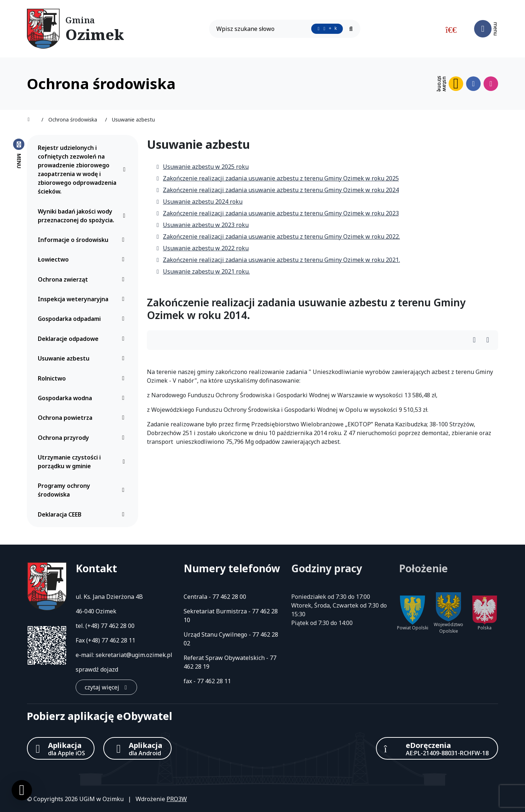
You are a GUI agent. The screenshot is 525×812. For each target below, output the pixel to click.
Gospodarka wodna (83, 398)
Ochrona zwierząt (83, 279)
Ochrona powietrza (83, 418)
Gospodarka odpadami (83, 319)
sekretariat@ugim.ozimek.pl (134, 655)
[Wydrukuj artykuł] (476, 340)
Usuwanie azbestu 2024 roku (199, 202)
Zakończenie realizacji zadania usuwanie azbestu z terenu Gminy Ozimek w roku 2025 (277, 178)
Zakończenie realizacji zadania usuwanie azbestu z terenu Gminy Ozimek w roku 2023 (277, 213)
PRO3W (177, 799)
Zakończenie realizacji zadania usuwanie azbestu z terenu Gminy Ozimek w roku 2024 (277, 190)
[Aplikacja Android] (137, 748)
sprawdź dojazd (97, 669)
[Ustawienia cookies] (22, 790)
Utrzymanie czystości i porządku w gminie (83, 462)
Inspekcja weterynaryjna (83, 299)
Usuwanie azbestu (83, 358)
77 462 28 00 (118, 626)
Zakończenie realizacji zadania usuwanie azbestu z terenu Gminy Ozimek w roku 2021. (278, 260)
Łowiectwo (83, 259)
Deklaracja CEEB (83, 514)
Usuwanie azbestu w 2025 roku (202, 167)
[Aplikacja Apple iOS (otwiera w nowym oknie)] (61, 748)
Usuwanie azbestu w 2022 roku (202, 248)
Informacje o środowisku (83, 240)
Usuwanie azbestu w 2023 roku (202, 225)
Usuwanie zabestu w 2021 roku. (203, 271)
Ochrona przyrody (83, 438)
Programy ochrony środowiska (83, 490)
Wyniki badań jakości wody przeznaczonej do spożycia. (83, 216)
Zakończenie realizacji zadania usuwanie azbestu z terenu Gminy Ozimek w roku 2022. (278, 236)
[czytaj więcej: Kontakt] (106, 687)
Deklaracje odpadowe (83, 339)
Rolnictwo (83, 378)
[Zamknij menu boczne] (19, 153)
